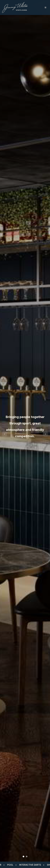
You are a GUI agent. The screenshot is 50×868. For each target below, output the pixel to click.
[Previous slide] (5, 434)
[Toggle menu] (45, 7)
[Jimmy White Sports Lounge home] (15, 7)
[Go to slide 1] (23, 856)
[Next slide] (45, 434)
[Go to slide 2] (27, 856)
